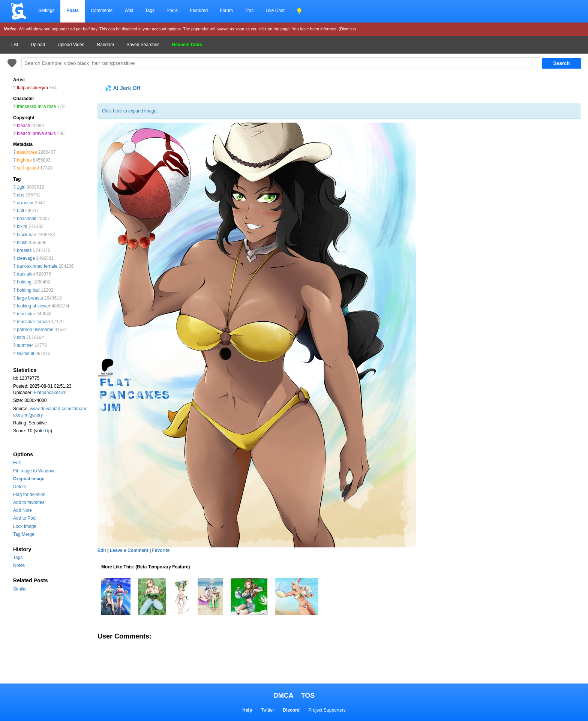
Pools (172, 10)
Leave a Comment (129, 550)
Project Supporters (327, 710)
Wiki (129, 10)
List (15, 45)
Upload (38, 45)
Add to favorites (29, 502)
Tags (150, 10)
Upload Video (71, 45)
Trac (249, 10)
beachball (26, 219)
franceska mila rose (36, 106)
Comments (102, 10)
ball (20, 211)
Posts (73, 10)
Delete (20, 487)
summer (25, 345)
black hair (26, 235)
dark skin (26, 274)
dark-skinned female (37, 266)
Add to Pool (25, 518)
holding (24, 282)
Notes (19, 565)
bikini (22, 226)
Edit (17, 463)
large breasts (30, 298)
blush (22, 243)
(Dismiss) (347, 29)
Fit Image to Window (34, 471)
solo (21, 337)
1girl (21, 187)
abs (20, 195)
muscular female (33, 322)
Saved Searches (143, 45)
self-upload (28, 168)
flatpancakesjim (32, 88)
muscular (26, 314)
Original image (29, 479)
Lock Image (25, 526)
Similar (20, 589)
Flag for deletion (29, 495)
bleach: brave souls (36, 133)
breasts (24, 250)
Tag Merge (24, 534)
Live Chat (275, 10)
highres (24, 160)
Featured (199, 10)
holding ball (28, 290)
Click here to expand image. (130, 111)
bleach (23, 126)
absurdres (27, 152)
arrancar (25, 203)
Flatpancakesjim (50, 393)
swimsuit (25, 354)
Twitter (268, 710)
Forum (226, 10)
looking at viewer (34, 306)
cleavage (26, 258)
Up (48, 431)
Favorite (161, 550)
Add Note (22, 510)
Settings (46, 10)
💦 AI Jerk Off (123, 88)
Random (106, 45)
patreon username (35, 330)
